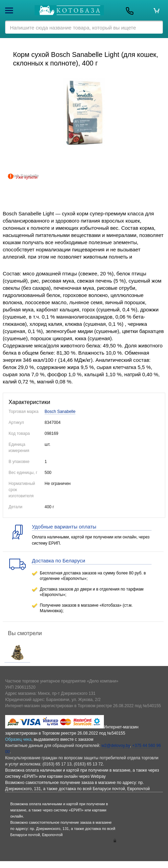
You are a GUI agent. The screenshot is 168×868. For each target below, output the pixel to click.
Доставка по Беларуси (58, 561)
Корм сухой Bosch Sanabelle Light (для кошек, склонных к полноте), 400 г (86, 59)
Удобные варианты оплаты (64, 527)
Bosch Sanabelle (60, 412)
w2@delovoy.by (116, 746)
